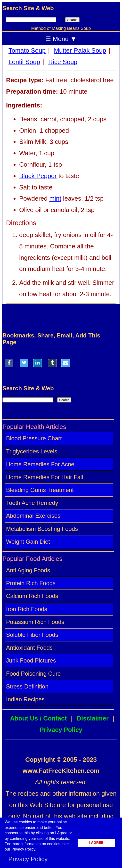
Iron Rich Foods (27, 609)
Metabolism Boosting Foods (42, 529)
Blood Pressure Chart (34, 438)
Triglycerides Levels (32, 451)
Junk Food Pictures (31, 660)
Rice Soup (63, 62)
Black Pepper (38, 176)
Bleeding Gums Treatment (40, 490)
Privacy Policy (61, 730)
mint (55, 198)
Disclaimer (93, 718)
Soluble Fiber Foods (32, 635)
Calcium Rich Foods (32, 596)
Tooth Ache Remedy (32, 503)
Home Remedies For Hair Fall (45, 477)
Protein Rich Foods (31, 583)
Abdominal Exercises (33, 516)
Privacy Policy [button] (28, 859)
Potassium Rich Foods (35, 622)
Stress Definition (27, 686)
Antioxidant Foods (29, 648)
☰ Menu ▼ (61, 39)
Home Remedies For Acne (40, 464)
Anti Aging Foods (28, 570)
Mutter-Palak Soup (80, 50)
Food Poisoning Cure (33, 674)
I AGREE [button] (96, 843)
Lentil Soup (24, 62)
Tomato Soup (27, 50)
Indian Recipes (25, 699)
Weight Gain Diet (28, 542)
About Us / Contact (38, 718)
